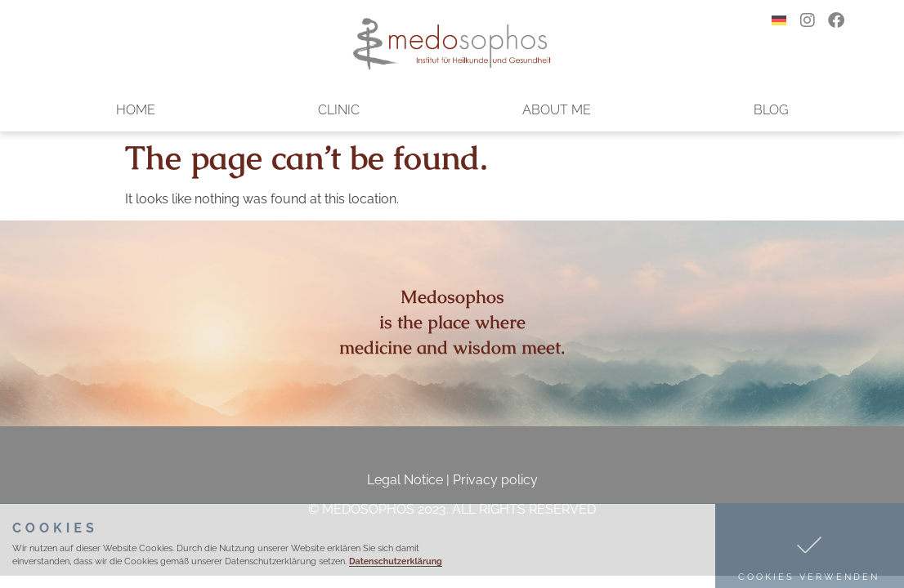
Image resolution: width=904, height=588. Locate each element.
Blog (771, 110)
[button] (810, 546)
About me (557, 110)
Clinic (339, 110)
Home (136, 110)
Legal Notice (405, 480)
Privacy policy (495, 480)
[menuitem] (779, 20)
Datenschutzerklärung (396, 561)
